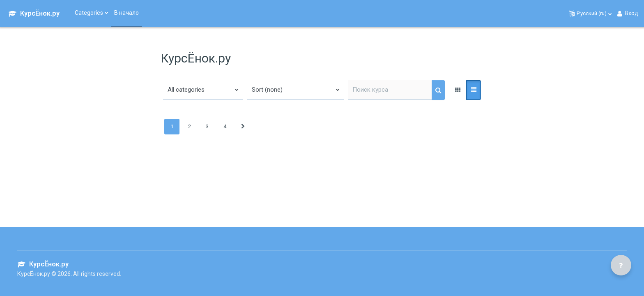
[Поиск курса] (390, 90)
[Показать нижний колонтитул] (621, 265)
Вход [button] (627, 13)
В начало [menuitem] (126, 13)
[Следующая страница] (243, 127)
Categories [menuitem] (89, 13)
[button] (590, 14)
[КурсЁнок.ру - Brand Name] (34, 14)
